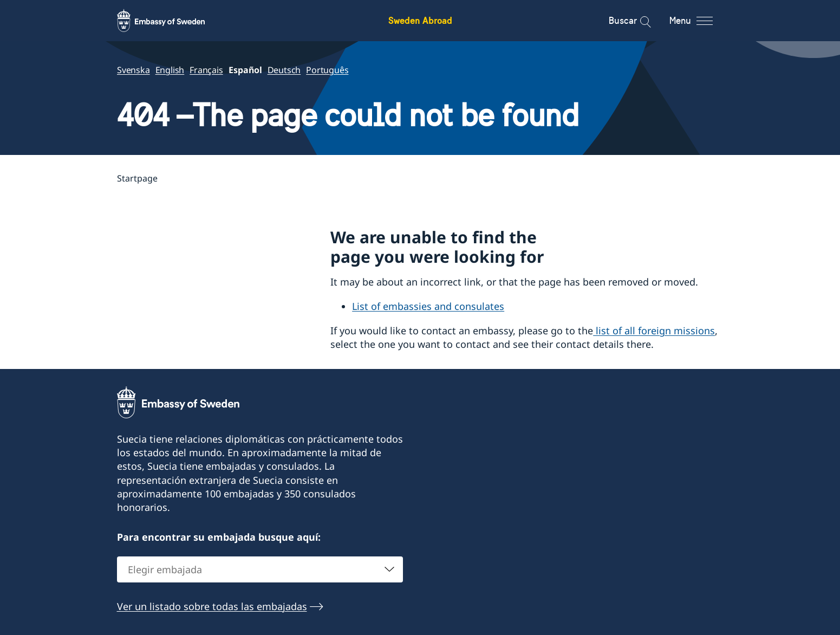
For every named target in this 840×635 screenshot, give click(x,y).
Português (327, 70)
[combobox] (260, 569)
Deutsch (284, 70)
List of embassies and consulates (428, 306)
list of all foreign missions (654, 331)
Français (206, 70)
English (170, 70)
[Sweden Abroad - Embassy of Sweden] (171, 21)
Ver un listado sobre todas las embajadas (212, 606)
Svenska (134, 70)
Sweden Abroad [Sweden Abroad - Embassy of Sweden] (420, 20)
